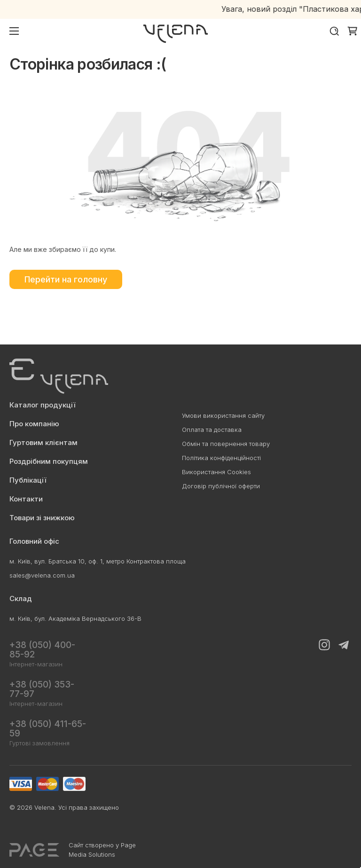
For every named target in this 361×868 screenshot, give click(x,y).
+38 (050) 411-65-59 (48, 729)
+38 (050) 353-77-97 (42, 689)
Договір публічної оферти (221, 486)
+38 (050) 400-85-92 (42, 650)
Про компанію (34, 424)
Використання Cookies (216, 472)
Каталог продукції (43, 405)
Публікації (28, 480)
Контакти (26, 499)
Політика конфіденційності (221, 458)
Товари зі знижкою (42, 518)
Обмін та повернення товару (226, 444)
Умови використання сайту (223, 415)
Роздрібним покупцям (49, 461)
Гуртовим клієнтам (43, 442)
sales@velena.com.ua (42, 575)
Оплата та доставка (212, 430)
